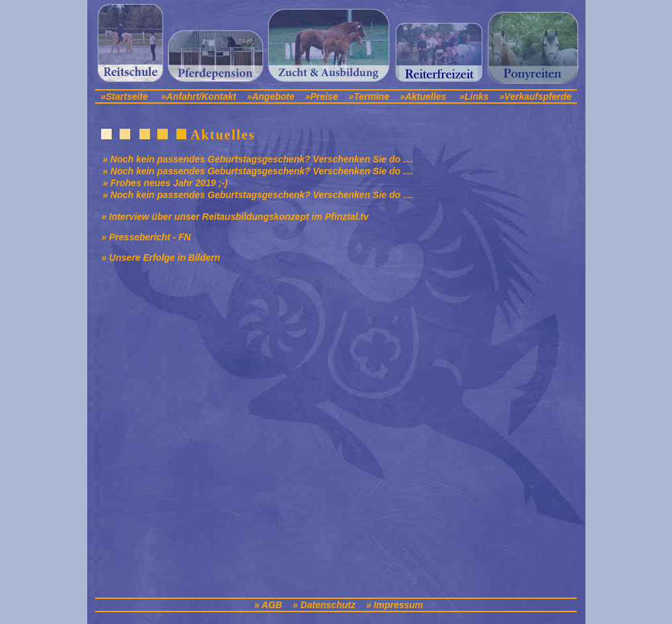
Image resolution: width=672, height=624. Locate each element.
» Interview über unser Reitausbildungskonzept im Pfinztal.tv (235, 217)
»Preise (322, 96)
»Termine (369, 96)
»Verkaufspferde (536, 96)
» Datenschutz (324, 605)
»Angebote (272, 96)
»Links (474, 96)
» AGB (268, 605)
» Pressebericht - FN (146, 237)
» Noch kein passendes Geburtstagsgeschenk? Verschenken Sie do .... (258, 159)
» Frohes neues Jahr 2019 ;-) (165, 183)
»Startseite (124, 96)
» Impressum (394, 605)
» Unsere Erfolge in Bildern (161, 258)
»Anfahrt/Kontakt (199, 96)
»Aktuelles (423, 96)
